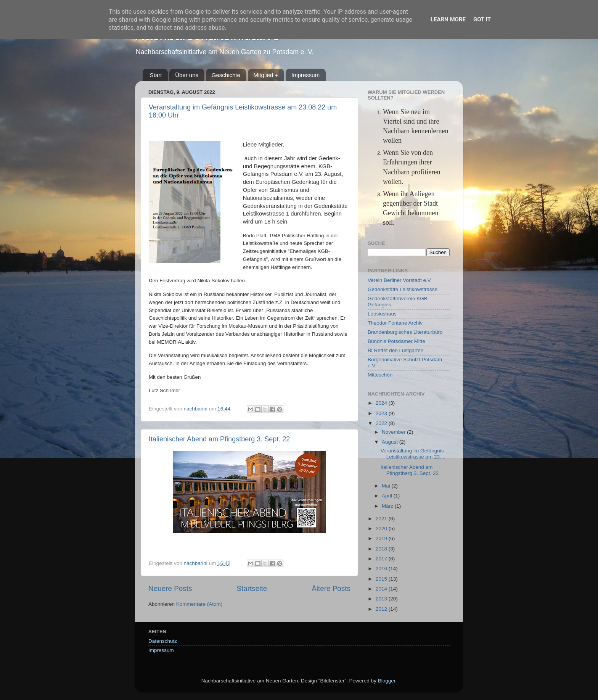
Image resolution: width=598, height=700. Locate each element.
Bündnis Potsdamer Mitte (396, 341)
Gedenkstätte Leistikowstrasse (403, 289)
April (388, 496)
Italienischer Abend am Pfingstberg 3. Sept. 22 (219, 439)
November (394, 432)
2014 (382, 589)
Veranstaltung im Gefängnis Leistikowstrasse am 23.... (413, 454)
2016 (382, 569)
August (391, 442)
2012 (382, 609)
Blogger (387, 681)
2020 (382, 529)
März (388, 506)
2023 (382, 413)
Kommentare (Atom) (199, 604)
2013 (382, 599)
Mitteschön (380, 375)
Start (156, 75)
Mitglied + (266, 75)
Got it (482, 19)
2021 (382, 519)
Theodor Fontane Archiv (395, 323)
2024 (382, 403)
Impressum (305, 75)
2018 (382, 549)
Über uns (187, 75)
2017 (382, 559)
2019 (382, 538)
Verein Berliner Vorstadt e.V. (400, 280)
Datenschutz (163, 641)
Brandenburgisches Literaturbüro (405, 332)
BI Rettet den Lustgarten (395, 350)
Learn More (448, 19)
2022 (382, 423)
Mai (387, 486)
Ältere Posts (331, 588)
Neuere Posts (170, 588)
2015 (382, 579)
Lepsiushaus (382, 314)
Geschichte (226, 75)
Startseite (252, 588)
